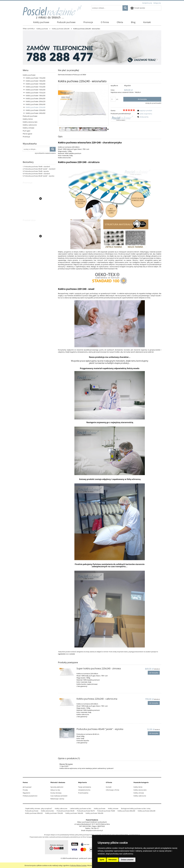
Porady (25, 790)
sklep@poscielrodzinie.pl (94, 830)
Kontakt (109, 787)
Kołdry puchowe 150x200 (35, 84)
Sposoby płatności (57, 787)
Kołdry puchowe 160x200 (35, 90)
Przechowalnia (83, 793)
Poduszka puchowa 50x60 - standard (37, 174)
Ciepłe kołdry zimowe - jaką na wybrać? (39, 808)
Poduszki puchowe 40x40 (65, 811)
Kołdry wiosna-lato (30, 122)
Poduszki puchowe (30, 116)
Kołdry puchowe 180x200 (35, 96)
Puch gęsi (27, 131)
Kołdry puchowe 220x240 (35, 107)
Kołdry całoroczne (30, 125)
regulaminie (62, 654)
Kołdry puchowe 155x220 (35, 93)
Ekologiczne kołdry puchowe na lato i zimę (136, 808)
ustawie (72, 654)
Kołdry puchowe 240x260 (35, 113)
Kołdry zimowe (29, 128)
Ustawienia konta (84, 790)
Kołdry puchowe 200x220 (35, 101)
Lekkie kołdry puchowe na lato (81, 808)
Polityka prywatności (30, 796)
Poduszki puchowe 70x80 (106, 811)
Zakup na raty (55, 790)
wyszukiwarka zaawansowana (45, 153)
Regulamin (26, 793)
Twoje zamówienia (85, 787)
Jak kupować (27, 787)
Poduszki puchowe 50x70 (86, 811)
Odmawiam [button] (113, 860)
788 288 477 (95, 828)
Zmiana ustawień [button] (127, 860)
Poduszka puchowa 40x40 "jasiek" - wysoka (39, 176)
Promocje (26, 137)
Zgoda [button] (102, 860)
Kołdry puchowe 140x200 (35, 81)
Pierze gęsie (27, 134)
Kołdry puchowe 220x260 (35, 110)
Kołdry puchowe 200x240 (35, 104)
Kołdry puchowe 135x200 (35, 78)
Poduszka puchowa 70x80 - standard (37, 167)
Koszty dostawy (56, 793)
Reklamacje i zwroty (57, 799)
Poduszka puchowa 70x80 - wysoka (37, 171)
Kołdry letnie (28, 119)
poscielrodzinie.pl (134, 835)
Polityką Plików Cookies (78, 865)
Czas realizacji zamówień (59, 796)
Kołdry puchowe (29, 75)
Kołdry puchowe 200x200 (35, 98)
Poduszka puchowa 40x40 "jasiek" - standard (40, 169)
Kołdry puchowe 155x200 (35, 87)
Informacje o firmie (112, 790)
